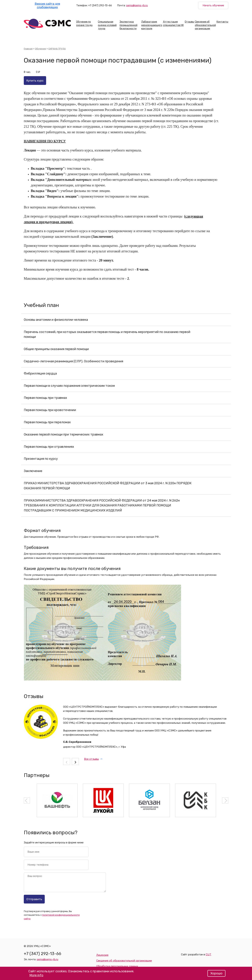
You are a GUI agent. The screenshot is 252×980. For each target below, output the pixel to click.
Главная (28, 49)
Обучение (40, 49)
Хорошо (216, 975)
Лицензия (102, 955)
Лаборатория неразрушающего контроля (152, 25)
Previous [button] (27, 801)
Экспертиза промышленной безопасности (128, 25)
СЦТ (208, 954)
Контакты (222, 22)
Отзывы (189, 22)
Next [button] (225, 801)
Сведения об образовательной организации (205, 25)
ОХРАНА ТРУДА (57, 49)
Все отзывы (91, 759)
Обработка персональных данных (117, 966)
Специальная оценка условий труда (107, 25)
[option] (57, 800)
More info (36, 977)
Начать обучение (213, 5)
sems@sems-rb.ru (137, 5)
